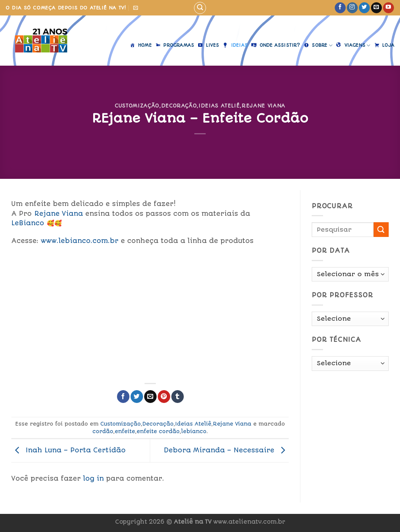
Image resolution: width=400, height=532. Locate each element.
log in (93, 478)
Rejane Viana (263, 106)
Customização (137, 106)
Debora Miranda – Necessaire (226, 450)
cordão (103, 431)
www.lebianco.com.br (80, 241)
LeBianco (28, 223)
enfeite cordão (158, 431)
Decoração (179, 106)
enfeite (125, 431)
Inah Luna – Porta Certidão (68, 450)
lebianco (194, 431)
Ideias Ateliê (219, 106)
